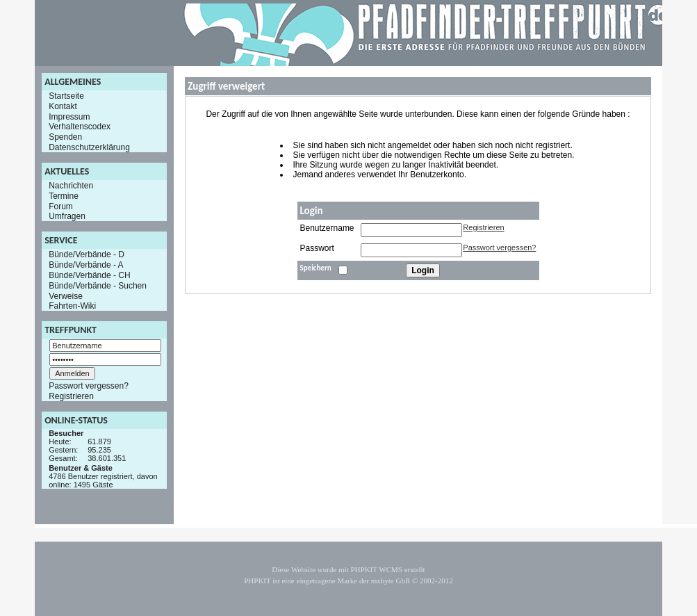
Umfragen (67, 216)
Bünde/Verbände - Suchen (98, 286)
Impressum (69, 116)
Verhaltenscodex (80, 127)
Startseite (66, 96)
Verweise (66, 295)
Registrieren (71, 396)
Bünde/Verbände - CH (89, 275)
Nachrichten (71, 186)
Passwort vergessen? (89, 386)
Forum (61, 206)
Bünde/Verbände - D (87, 254)
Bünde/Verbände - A (86, 265)
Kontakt (63, 106)
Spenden (65, 137)
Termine (64, 196)
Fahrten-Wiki (72, 306)
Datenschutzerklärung (89, 147)
